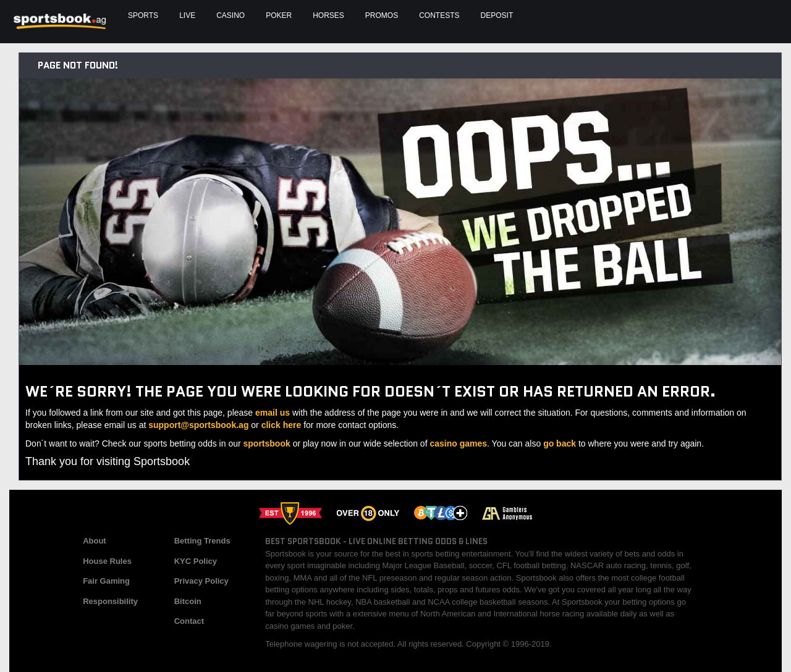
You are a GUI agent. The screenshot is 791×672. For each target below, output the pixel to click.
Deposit (497, 15)
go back (560, 443)
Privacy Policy (201, 581)
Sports (143, 15)
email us (273, 413)
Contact (189, 621)
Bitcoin (188, 601)
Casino (231, 15)
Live (187, 15)
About (95, 541)
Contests (439, 15)
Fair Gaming (106, 581)
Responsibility (110, 601)
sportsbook (267, 443)
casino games (458, 443)
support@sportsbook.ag (198, 425)
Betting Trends (202, 541)
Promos (382, 15)
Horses (328, 15)
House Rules (107, 561)
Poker (279, 15)
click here (281, 425)
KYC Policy (196, 561)
